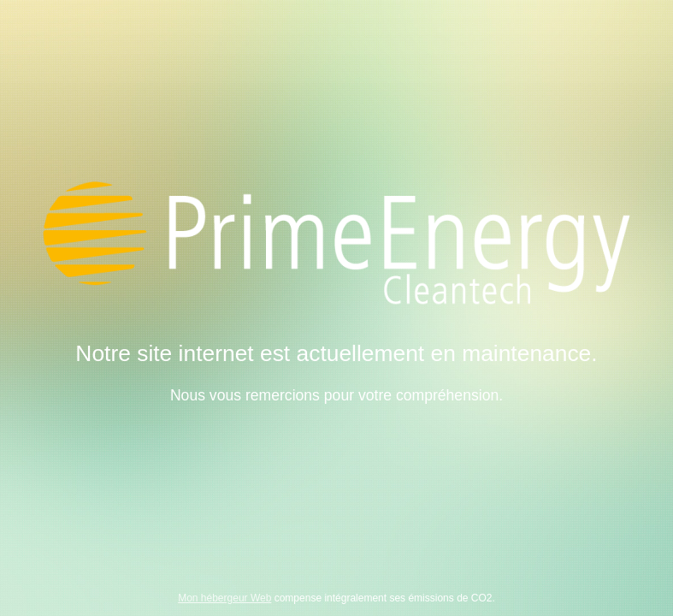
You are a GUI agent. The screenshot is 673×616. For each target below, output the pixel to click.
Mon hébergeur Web (224, 598)
